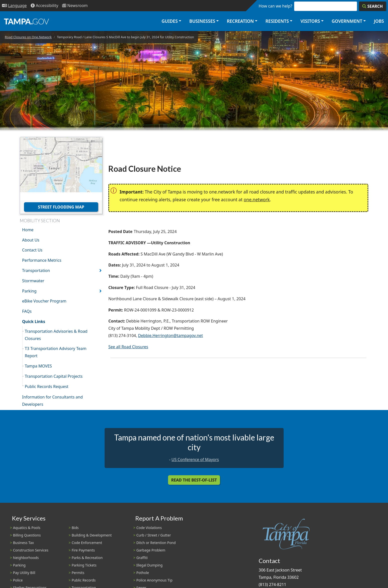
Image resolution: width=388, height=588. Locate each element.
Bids (75, 528)
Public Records (84, 580)
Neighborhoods (26, 558)
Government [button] (347, 21)
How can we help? (275, 6)
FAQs (27, 311)
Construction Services (31, 550)
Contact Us (32, 250)
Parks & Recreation (87, 558)
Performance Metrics (42, 260)
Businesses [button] (202, 21)
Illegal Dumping (149, 565)
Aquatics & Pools (27, 528)
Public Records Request (47, 386)
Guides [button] (170, 21)
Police (18, 580)
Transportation (36, 270)
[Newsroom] (75, 6)
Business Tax (23, 543)
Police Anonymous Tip (154, 580)
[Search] (373, 6)
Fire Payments (83, 550)
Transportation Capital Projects (54, 376)
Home (28, 230)
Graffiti (142, 558)
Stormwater (33, 281)
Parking (29, 291)
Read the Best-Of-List (194, 480)
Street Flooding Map (61, 207)
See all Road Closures (128, 347)
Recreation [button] (240, 21)
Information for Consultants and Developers (53, 401)
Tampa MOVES (38, 366)
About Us (31, 240)
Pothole (143, 573)
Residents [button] (277, 21)
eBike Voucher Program (44, 301)
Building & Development (92, 535)
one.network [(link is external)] (257, 199)
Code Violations (149, 528)
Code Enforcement (87, 543)
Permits (78, 573)
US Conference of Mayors (195, 459)
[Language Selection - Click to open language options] (14, 6)
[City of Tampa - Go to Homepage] (26, 21)
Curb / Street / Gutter (154, 535)
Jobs (379, 21)
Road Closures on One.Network (28, 37)
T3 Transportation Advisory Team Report (56, 352)
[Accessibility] (44, 6)
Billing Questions (27, 535)
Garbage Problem (151, 550)
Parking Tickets (84, 565)
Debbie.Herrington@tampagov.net (171, 335)
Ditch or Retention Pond (156, 543)
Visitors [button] (310, 21)
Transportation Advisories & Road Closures (56, 335)
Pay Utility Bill (24, 573)
